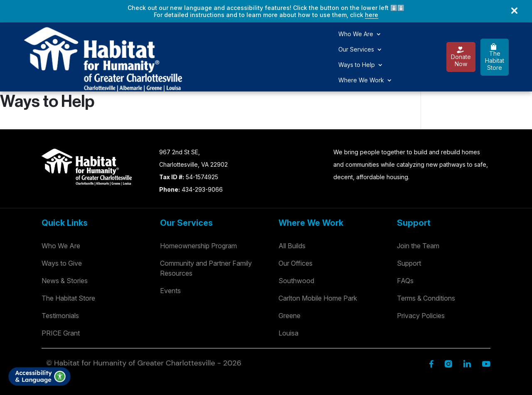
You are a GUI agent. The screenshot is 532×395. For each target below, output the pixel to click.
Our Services (195, 41)
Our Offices (296, 232)
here (372, 15)
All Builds (292, 214)
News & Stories (65, 249)
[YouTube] (486, 332)
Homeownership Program (198, 214)
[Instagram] (448, 332)
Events (170, 259)
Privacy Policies (421, 284)
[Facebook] (431, 332)
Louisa (288, 301)
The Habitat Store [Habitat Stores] (68, 267)
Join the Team (418, 214)
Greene (289, 284)
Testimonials (60, 284)
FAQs (405, 249)
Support (409, 232)
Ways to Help (247, 41)
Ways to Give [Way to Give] (62, 232)
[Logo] (50, 41)
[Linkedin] (467, 332)
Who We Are (143, 41)
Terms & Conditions (426, 267)
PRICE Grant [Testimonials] (61, 301)
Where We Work (305, 41)
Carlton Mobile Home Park (318, 267)
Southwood (296, 249)
